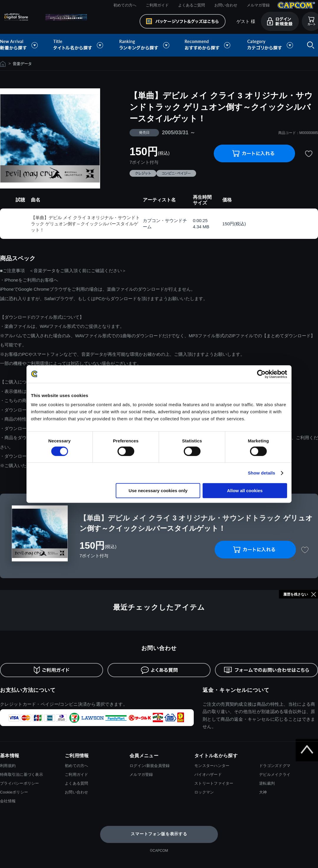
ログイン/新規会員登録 (150, 766)
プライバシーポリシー (20, 783)
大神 (263, 792)
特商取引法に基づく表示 (21, 774)
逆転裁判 (267, 783)
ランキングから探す (145, 45)
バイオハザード (208, 774)
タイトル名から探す (79, 45)
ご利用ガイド (157, 5)
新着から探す (23, 45)
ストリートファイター (214, 783)
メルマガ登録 (258, 5)
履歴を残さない (296, 594)
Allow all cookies (245, 491)
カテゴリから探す (270, 45)
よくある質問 (77, 783)
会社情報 (8, 801)
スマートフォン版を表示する (159, 834)
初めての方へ (125, 5)
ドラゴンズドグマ (275, 766)
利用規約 (8, 766)
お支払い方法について (28, 690)
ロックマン (204, 792)
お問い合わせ (226, 5)
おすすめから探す (208, 45)
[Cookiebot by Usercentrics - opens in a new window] (261, 374)
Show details (262, 473)
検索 (309, 45)
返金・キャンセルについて (236, 690)
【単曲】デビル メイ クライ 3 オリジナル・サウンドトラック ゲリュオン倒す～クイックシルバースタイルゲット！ (85, 224)
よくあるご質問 (192, 5)
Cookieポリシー (14, 792)
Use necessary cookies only (158, 491)
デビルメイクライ (275, 774)
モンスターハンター (212, 766)
